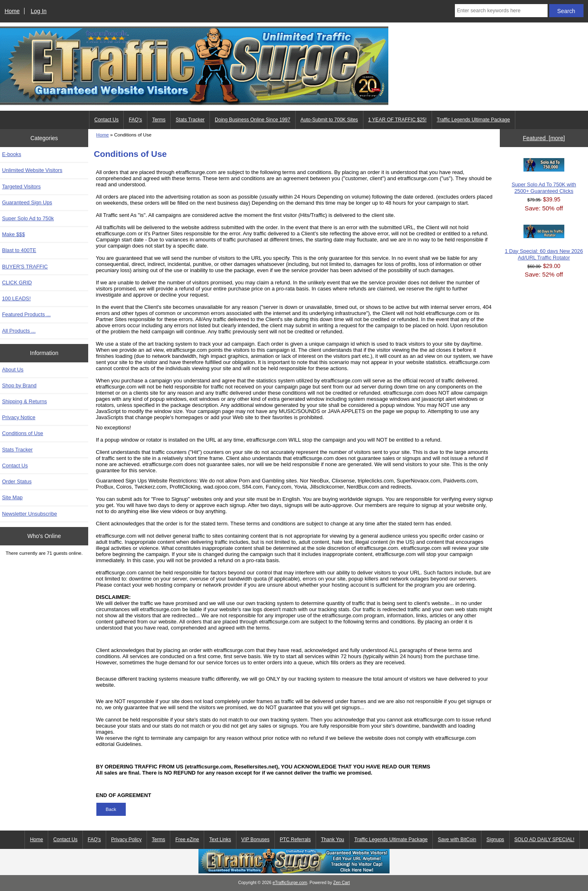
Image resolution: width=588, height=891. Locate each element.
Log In (39, 11)
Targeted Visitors (21, 186)
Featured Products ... (26, 314)
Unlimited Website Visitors (32, 170)
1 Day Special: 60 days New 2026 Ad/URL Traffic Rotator (544, 243)
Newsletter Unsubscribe (30, 514)
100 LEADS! (16, 298)
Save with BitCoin (457, 840)
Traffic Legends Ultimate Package (473, 120)
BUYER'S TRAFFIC (25, 267)
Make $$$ (13, 234)
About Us (13, 370)
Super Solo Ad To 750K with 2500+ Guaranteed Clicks (544, 176)
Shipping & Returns (24, 401)
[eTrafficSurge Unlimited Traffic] (294, 872)
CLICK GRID (17, 282)
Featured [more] (544, 138)
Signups (495, 840)
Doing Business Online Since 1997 (253, 120)
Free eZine (187, 840)
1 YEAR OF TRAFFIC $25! (398, 120)
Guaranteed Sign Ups (27, 202)
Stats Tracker (190, 120)
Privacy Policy (126, 840)
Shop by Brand (19, 385)
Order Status (17, 481)
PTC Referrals (295, 840)
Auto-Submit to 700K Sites (329, 120)
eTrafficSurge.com (290, 883)
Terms (159, 120)
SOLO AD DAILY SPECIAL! (545, 840)
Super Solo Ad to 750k (28, 218)
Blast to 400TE (19, 250)
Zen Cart (342, 883)
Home (12, 11)
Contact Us (106, 120)
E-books (12, 154)
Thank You (333, 840)
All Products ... (19, 331)
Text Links (220, 840)
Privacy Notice (19, 417)
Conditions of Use (23, 433)
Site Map (12, 497)
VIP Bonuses (255, 840)
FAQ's (135, 120)
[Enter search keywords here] (501, 11)
